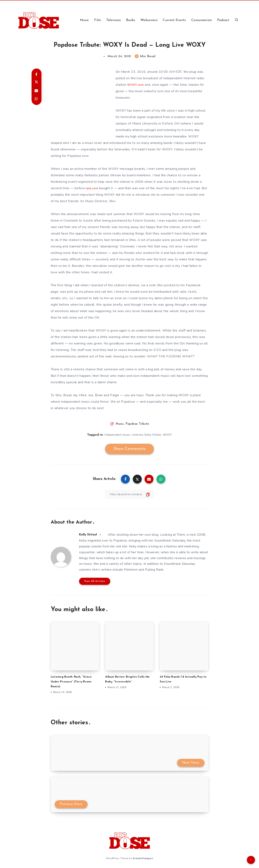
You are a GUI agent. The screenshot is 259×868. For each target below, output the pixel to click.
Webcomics (149, 20)
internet (137, 435)
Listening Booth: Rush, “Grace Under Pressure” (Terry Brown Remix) (73, 682)
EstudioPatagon (143, 857)
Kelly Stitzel (153, 435)
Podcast (223, 20)
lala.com (92, 188)
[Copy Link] (130, 494)
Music (85, 20)
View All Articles (95, 581)
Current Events (174, 20)
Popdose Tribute (137, 424)
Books (131, 20)
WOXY (167, 435)
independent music (118, 435)
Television (114, 20)
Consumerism (201, 20)
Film (98, 20)
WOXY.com (136, 85)
